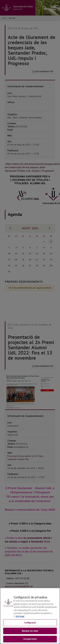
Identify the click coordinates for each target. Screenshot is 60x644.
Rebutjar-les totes (30, 634)
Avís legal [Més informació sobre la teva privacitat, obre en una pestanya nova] (20, 620)
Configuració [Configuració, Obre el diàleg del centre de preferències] (30, 626)
